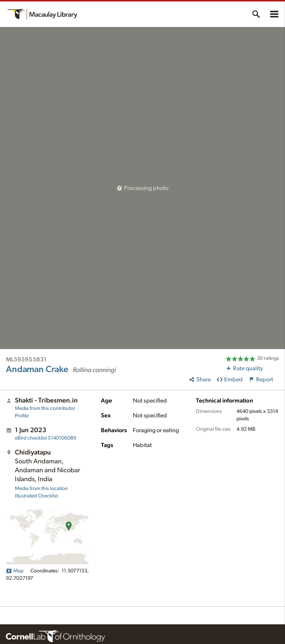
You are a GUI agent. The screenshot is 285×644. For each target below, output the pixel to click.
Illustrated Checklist (36, 496)
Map (15, 571)
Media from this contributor (45, 408)
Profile (22, 416)
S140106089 (45, 438)
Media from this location (41, 489)
